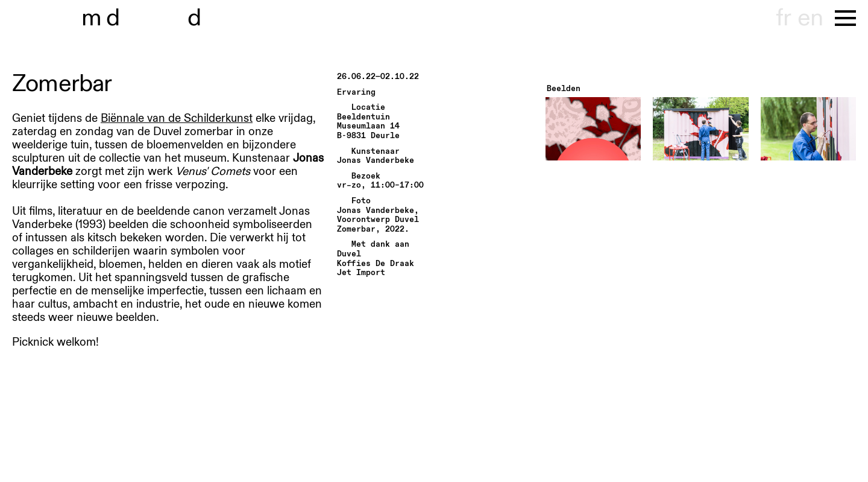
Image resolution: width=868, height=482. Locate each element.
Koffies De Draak (376, 264)
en (810, 18)
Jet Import (361, 273)
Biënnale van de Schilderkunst (177, 118)
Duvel (349, 254)
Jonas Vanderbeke (376, 161)
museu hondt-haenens (149, 18)
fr (783, 18)
